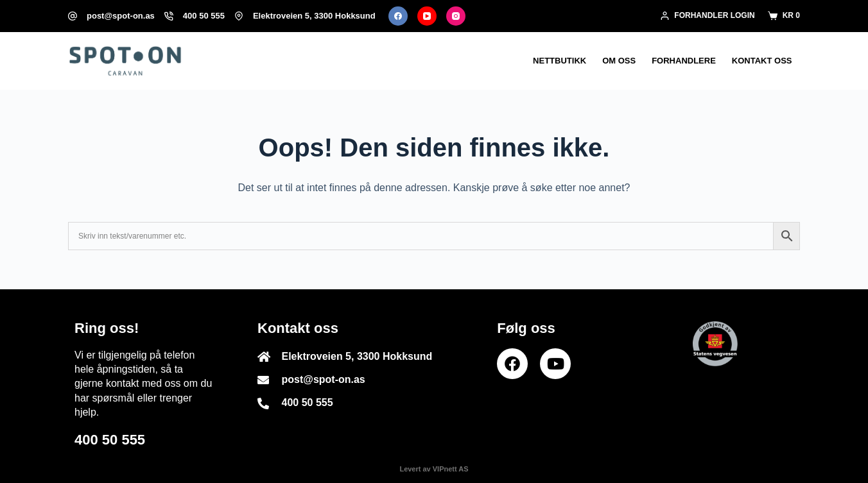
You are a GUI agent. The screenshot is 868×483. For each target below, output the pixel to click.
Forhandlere (684, 61)
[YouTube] (427, 16)
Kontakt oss (762, 61)
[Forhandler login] (707, 16)
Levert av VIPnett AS (434, 469)
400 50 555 (204, 16)
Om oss (619, 61)
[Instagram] (456, 16)
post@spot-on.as (121, 16)
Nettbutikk (560, 61)
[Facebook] (398, 16)
